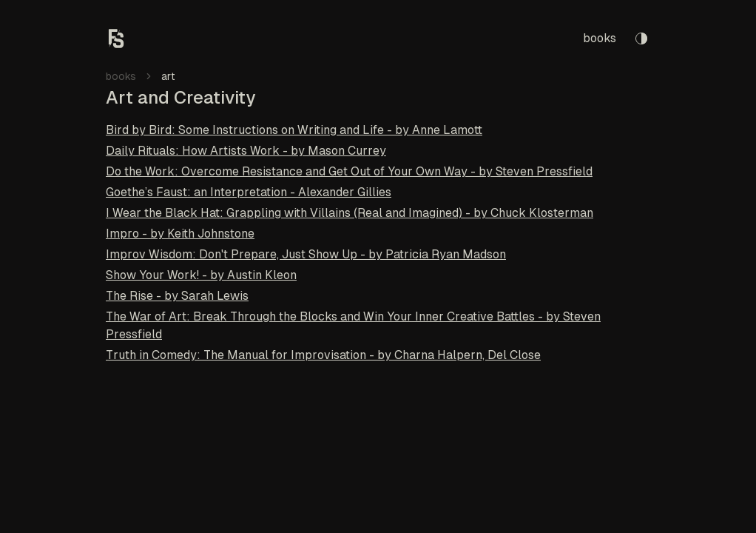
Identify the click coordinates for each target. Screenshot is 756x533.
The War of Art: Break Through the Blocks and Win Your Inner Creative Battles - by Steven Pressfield (353, 325)
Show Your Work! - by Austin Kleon (201, 275)
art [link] (168, 76)
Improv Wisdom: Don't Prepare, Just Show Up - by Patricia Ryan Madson (306, 254)
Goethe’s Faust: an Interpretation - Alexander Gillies (249, 192)
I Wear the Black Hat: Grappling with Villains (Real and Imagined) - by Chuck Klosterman (350, 213)
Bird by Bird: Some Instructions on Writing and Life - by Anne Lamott (294, 130)
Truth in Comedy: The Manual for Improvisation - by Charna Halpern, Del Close (323, 355)
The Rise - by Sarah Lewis (177, 296)
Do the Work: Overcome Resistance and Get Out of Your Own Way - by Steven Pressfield (349, 171)
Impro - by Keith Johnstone (180, 234)
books (600, 38)
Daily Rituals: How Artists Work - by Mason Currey (246, 151)
